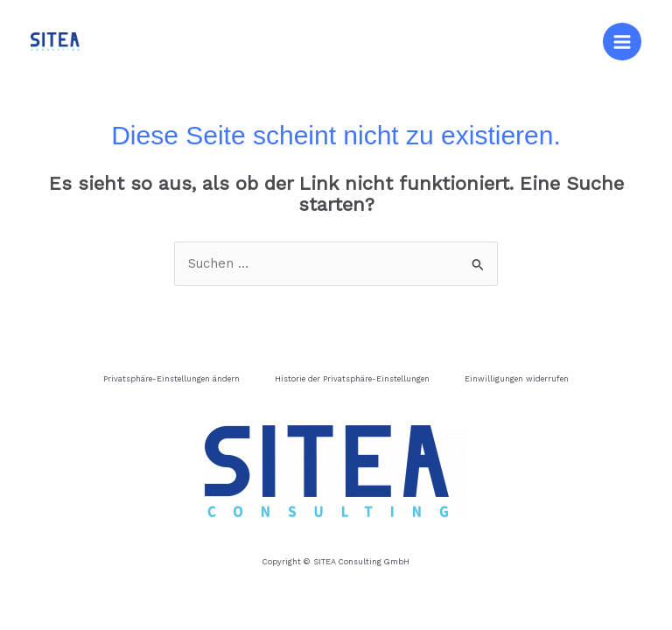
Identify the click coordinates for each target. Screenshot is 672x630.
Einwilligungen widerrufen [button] (517, 379)
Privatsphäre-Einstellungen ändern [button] (171, 379)
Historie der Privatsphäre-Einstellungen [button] (352, 379)
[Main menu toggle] (622, 42)
